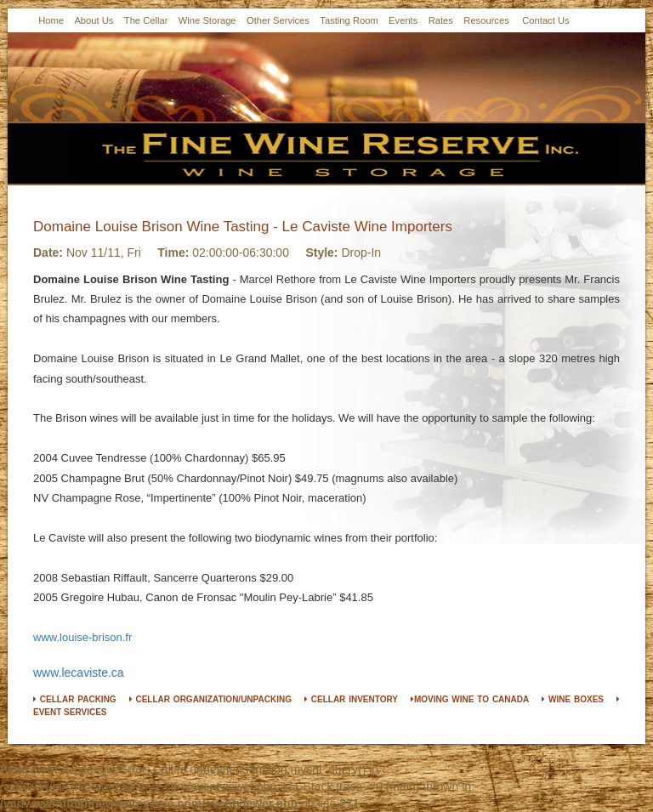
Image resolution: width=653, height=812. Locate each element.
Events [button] (403, 20)
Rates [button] (441, 20)
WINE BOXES (573, 699)
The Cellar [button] (146, 20)
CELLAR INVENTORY (351, 699)
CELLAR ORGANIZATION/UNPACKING (210, 699)
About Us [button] (94, 20)
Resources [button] (486, 20)
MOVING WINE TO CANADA (470, 699)
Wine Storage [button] (207, 20)
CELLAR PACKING (75, 699)
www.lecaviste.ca (79, 673)
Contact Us (546, 20)
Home (51, 20)
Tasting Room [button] (349, 20)
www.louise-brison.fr (82, 637)
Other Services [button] (278, 20)
